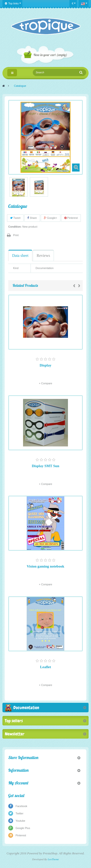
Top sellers (14, 721)
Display (45, 365)
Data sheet (20, 256)
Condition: (15, 227)
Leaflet (45, 667)
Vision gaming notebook (45, 566)
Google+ (51, 218)
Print (16, 235)
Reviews (43, 256)
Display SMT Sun (45, 466)
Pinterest (71, 218)
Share (32, 218)
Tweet (15, 218)
